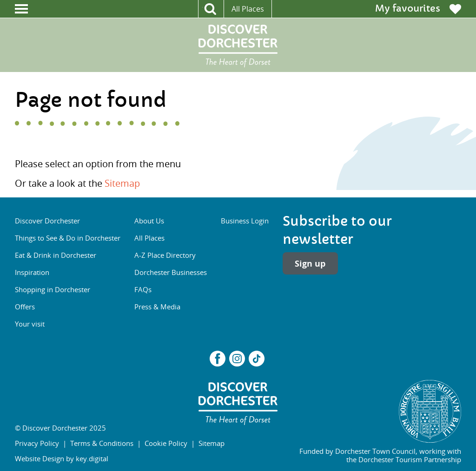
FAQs (143, 289)
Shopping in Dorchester (53, 289)
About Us (149, 221)
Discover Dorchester (47, 221)
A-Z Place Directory (165, 255)
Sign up (310, 263)
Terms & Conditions (102, 443)
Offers (25, 307)
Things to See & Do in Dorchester (68, 238)
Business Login (245, 221)
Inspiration (32, 272)
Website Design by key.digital (62, 458)
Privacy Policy (37, 443)
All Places (248, 9)
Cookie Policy (166, 443)
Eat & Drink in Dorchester (56, 255)
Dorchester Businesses (171, 272)
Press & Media (157, 307)
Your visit (30, 324)
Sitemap (122, 183)
